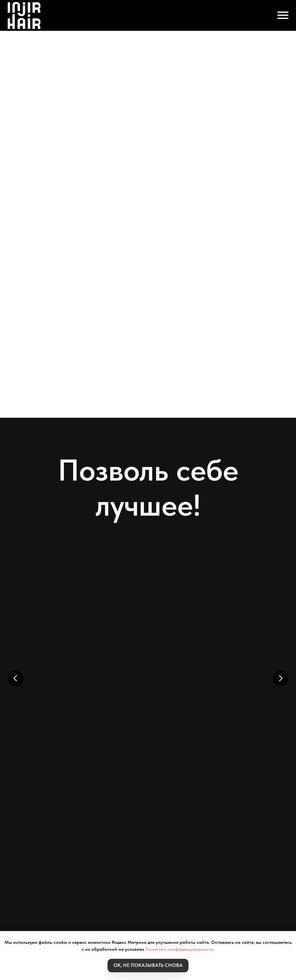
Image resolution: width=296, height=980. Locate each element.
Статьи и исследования (171, 824)
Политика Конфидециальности (153, 830)
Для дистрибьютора (77, 830)
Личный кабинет (108, 824)
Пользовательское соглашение (87, 837)
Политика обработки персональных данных (193, 837)
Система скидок (233, 824)
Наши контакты (224, 830)
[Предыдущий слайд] (15, 672)
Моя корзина (59, 824)
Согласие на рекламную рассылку (151, 844)
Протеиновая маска (188, 699)
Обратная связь (227, 844)
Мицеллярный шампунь (85, 699)
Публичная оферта (73, 844)
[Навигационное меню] (283, 15)
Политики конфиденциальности (179, 949)
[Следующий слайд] (281, 672)
